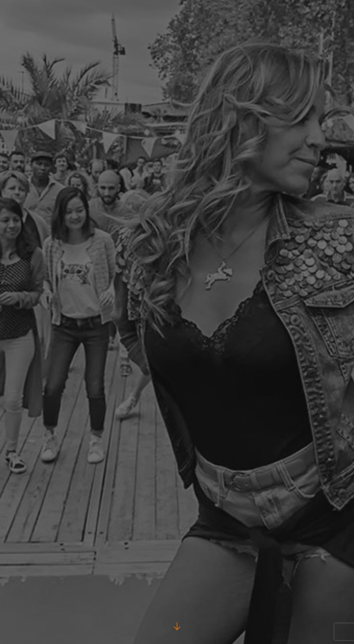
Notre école (335, 25)
